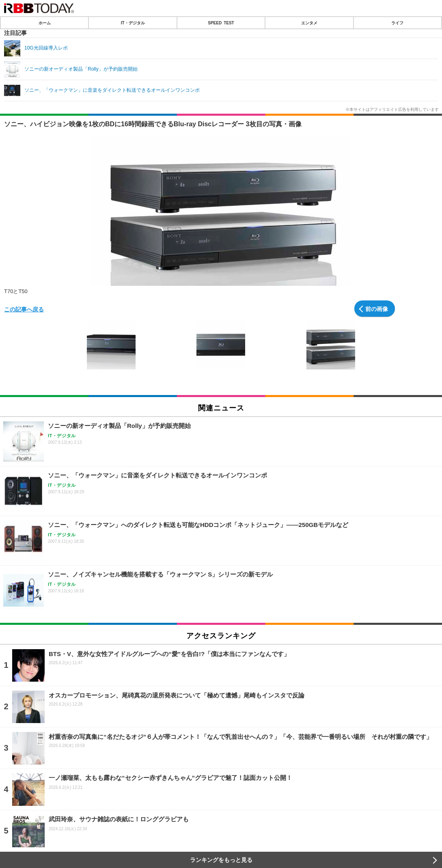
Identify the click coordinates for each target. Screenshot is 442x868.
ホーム (45, 23)
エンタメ (309, 23)
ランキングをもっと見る (221, 860)
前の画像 (377, 309)
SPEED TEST (221, 23)
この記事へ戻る (24, 309)
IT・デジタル (133, 23)
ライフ (397, 23)
